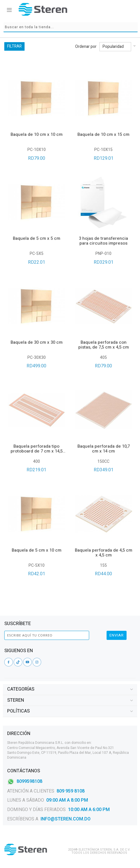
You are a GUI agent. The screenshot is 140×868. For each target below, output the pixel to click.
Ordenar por (86, 47)
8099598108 (29, 781)
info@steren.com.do (66, 819)
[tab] (70, 689)
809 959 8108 (71, 791)
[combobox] (71, 27)
